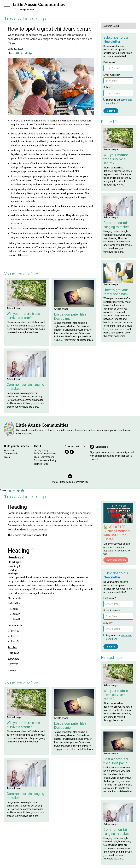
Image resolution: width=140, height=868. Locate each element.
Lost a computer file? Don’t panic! (70, 316)
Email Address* (112, 75)
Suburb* (108, 87)
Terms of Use (41, 464)
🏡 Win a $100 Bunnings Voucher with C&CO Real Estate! (117, 533)
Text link (12, 647)
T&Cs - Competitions (45, 454)
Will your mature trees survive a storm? (23, 316)
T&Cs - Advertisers (44, 457)
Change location (27, 10)
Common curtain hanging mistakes (25, 387)
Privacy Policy (41, 450)
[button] (7, 4)
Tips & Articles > (21, 18)
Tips (43, 18)
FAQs (7, 457)
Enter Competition (116, 560)
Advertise (9, 450)
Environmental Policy (45, 460)
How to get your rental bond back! (116, 292)
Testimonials (11, 454)
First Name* (110, 62)
